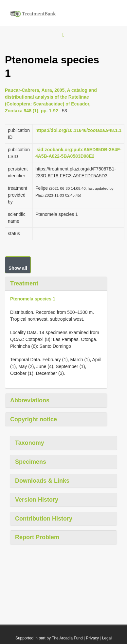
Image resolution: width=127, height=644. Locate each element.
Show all (18, 268)
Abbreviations (30, 400)
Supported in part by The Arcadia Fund (49, 638)
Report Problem (37, 537)
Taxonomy (30, 443)
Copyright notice (34, 419)
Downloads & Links (42, 481)
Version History (37, 500)
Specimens (31, 462)
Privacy (92, 638)
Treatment (24, 283)
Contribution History (44, 519)
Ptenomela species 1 (33, 299)
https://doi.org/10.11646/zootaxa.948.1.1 (78, 130)
